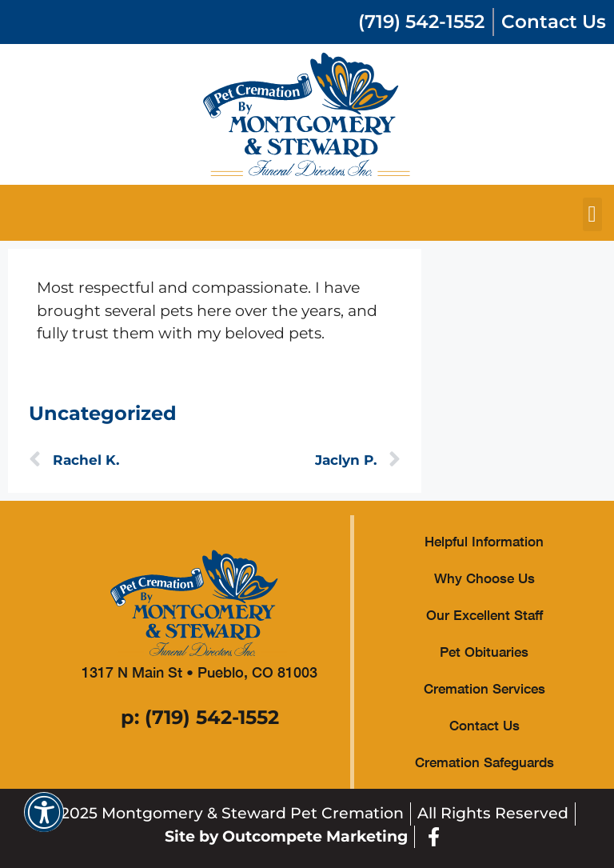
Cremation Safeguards (484, 762)
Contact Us (484, 725)
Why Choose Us (484, 578)
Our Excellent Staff (484, 615)
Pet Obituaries (484, 652)
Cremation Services (484, 688)
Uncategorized (103, 413)
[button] (592, 214)
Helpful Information (484, 541)
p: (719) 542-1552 (200, 717)
